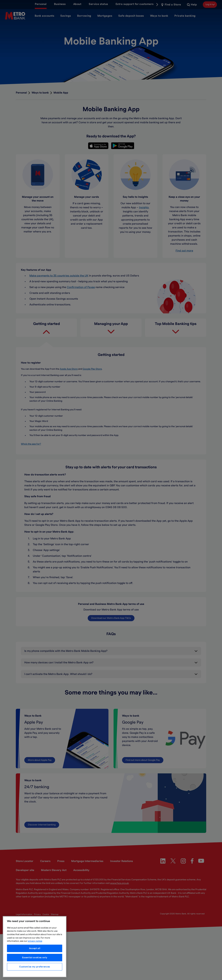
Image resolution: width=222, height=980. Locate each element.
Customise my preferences (35, 967)
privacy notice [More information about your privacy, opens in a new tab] (35, 941)
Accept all (35, 948)
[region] (35, 947)
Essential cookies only (35, 958)
